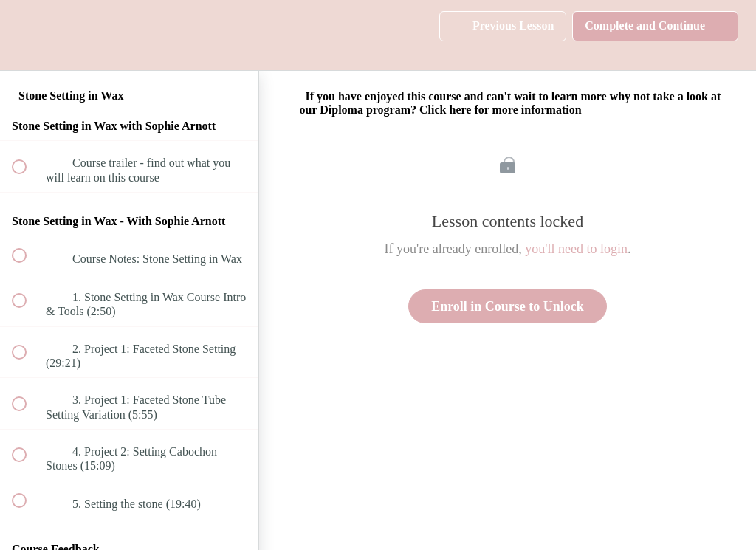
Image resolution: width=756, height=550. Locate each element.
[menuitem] (129, 35)
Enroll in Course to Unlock (508, 306)
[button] (27, 35)
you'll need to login (576, 249)
